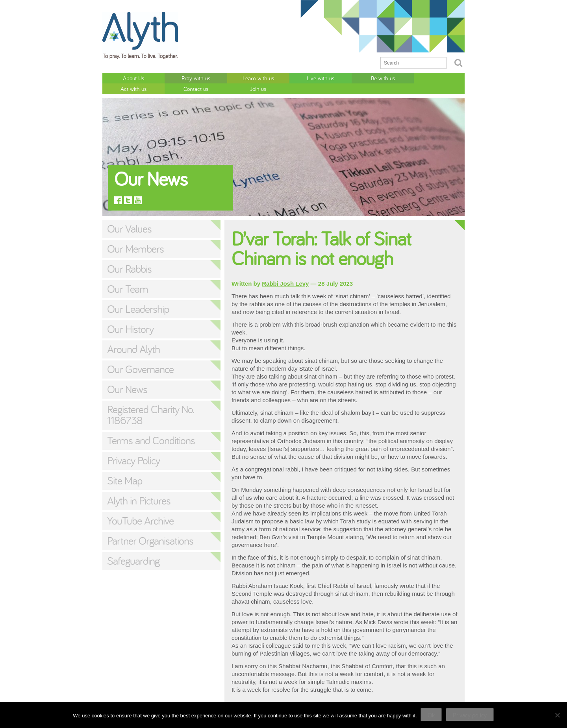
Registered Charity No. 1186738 (150, 404)
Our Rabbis (129, 258)
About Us (125, 78)
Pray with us (170, 78)
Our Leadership (138, 298)
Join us (442, 78)
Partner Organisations (150, 530)
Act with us (351, 78)
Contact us (396, 78)
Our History (130, 318)
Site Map (125, 469)
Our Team (128, 278)
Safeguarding (133, 550)
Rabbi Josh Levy (285, 273)
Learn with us (215, 78)
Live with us (261, 78)
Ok (432, 715)
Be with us (306, 78)
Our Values (129, 218)
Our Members (135, 238)
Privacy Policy (133, 449)
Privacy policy (470, 715)
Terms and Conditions (151, 429)
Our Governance (140, 358)
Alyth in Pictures (139, 490)
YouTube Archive (140, 510)
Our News (127, 378)
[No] (557, 715)
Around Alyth (133, 338)
